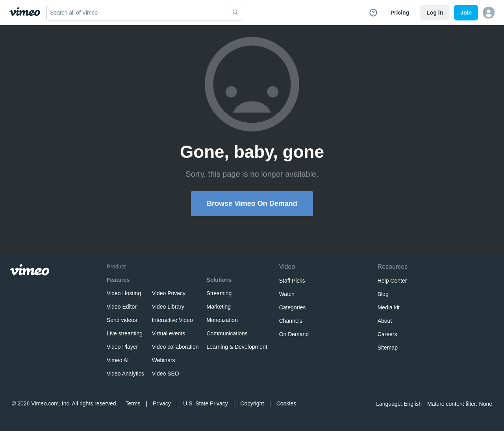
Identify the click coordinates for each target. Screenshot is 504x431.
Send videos (122, 320)
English (413, 404)
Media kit (389, 307)
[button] (489, 13)
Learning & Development (237, 347)
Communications (227, 333)
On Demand (294, 334)
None (486, 404)
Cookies (286, 403)
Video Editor (122, 307)
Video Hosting (124, 293)
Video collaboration (175, 347)
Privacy (162, 403)
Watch (287, 294)
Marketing (219, 307)
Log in (435, 13)
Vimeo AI (118, 360)
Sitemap (388, 348)
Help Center (392, 281)
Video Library (168, 307)
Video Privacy (169, 293)
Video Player (122, 347)
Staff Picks (292, 281)
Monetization (222, 320)
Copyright (252, 403)
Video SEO (166, 374)
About (385, 321)
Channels (291, 321)
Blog (383, 294)
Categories (293, 307)
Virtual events (169, 333)
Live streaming (125, 333)
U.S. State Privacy (206, 403)
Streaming (219, 293)
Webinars (164, 360)
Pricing (400, 13)
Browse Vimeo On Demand (252, 203)
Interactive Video (172, 320)
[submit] (235, 13)
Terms (133, 403)
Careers (387, 334)
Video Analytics (125, 374)
